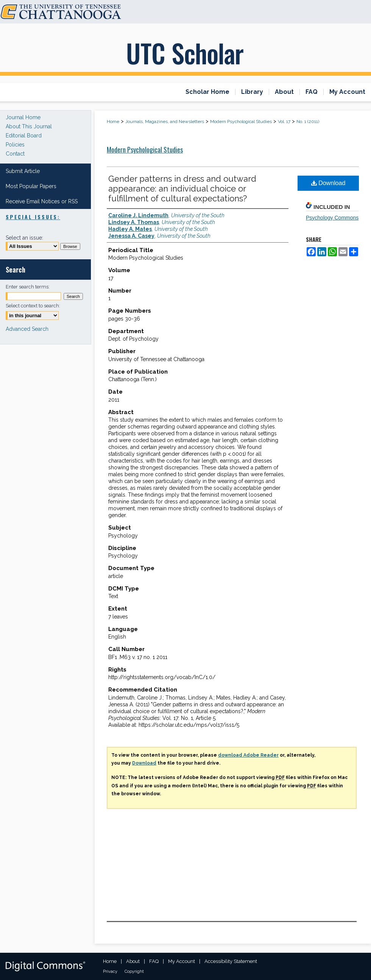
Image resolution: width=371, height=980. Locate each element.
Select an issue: (24, 238)
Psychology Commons (332, 218)
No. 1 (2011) (308, 122)
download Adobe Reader (248, 755)
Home (113, 122)
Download (328, 183)
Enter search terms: (28, 287)
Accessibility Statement (231, 961)
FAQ (154, 961)
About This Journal (29, 126)
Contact (15, 154)
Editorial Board (24, 136)
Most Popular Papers (31, 186)
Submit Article (23, 171)
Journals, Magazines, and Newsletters (165, 122)
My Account (182, 961)
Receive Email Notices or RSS (42, 201)
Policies (15, 145)
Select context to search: (33, 306)
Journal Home (23, 117)
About (133, 961)
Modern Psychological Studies (241, 122)
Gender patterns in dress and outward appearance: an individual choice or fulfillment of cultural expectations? (182, 189)
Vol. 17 (284, 122)
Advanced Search (27, 329)
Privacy (110, 971)
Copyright (134, 971)
